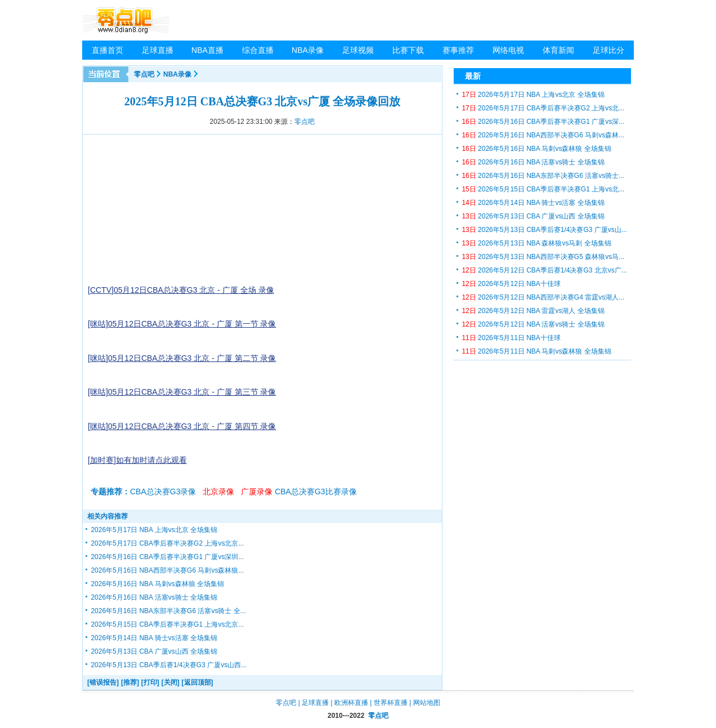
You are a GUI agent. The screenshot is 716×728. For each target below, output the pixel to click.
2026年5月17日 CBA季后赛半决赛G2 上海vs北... (543, 108)
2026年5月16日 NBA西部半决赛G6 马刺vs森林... (543, 135)
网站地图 (427, 703)
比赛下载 (408, 50)
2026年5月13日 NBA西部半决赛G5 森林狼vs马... (543, 257)
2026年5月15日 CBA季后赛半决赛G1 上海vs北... (543, 189)
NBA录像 (308, 50)
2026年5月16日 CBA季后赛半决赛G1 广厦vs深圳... (167, 557)
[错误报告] (103, 682)
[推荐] (130, 682)
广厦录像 (257, 492)
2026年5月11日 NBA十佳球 (511, 338)
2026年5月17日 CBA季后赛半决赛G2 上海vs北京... (167, 543)
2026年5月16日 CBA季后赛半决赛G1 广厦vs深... (543, 122)
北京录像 (218, 492)
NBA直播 (207, 50)
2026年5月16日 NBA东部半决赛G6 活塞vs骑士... (543, 176)
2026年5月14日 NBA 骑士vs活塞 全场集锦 (154, 638)
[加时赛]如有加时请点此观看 (137, 460)
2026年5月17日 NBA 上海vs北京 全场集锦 (154, 530)
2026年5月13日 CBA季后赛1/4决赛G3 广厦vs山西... (169, 665)
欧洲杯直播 (351, 703)
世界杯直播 (391, 703)
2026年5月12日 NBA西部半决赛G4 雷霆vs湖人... (543, 297)
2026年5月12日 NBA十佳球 (511, 284)
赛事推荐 (458, 50)
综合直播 (258, 50)
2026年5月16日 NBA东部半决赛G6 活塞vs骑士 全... (168, 611)
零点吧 (144, 74)
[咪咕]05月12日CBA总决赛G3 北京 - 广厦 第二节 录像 (182, 358)
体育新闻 (558, 50)
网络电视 (508, 50)
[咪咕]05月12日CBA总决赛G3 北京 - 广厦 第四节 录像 (182, 426)
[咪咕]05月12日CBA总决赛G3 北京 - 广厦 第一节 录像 (182, 324)
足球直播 (158, 50)
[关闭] (171, 682)
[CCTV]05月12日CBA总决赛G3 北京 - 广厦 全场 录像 (181, 290)
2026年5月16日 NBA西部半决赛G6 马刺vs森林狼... (167, 570)
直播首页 (108, 50)
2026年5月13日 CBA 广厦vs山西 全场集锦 (154, 651)
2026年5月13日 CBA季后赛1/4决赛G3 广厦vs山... (544, 230)
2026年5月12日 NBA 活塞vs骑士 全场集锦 (533, 324)
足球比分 (608, 50)
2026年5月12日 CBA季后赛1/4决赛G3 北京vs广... (544, 270)
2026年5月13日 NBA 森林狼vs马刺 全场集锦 (536, 243)
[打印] (150, 682)
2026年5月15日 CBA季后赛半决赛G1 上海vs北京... (167, 624)
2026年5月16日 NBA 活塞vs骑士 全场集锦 (154, 597)
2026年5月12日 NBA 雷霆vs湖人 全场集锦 (533, 311)
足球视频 (358, 50)
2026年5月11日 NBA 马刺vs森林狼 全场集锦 (536, 351)
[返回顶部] (198, 682)
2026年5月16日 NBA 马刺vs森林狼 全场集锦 (157, 584)
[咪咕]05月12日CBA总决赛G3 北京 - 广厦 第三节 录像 (182, 392)
